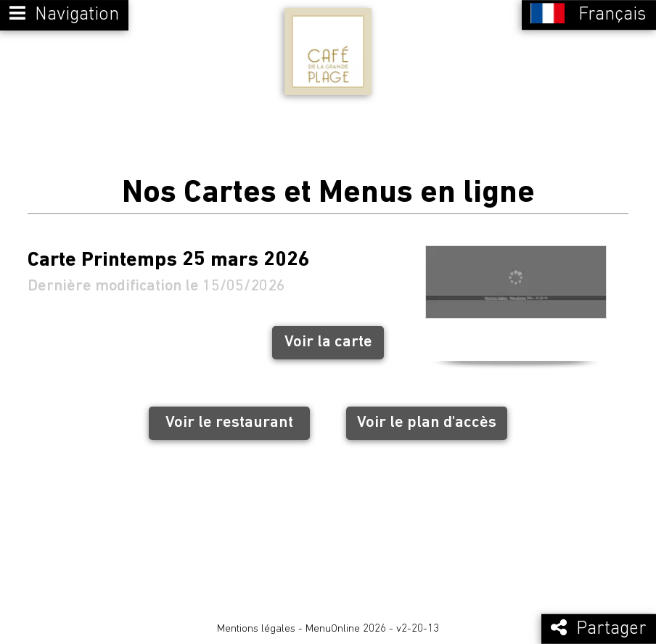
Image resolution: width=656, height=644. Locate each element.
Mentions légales (256, 629)
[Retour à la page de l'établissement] (328, 52)
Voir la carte (328, 342)
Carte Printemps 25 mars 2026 (169, 261)
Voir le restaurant (229, 423)
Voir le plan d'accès (427, 423)
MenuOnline (333, 629)
